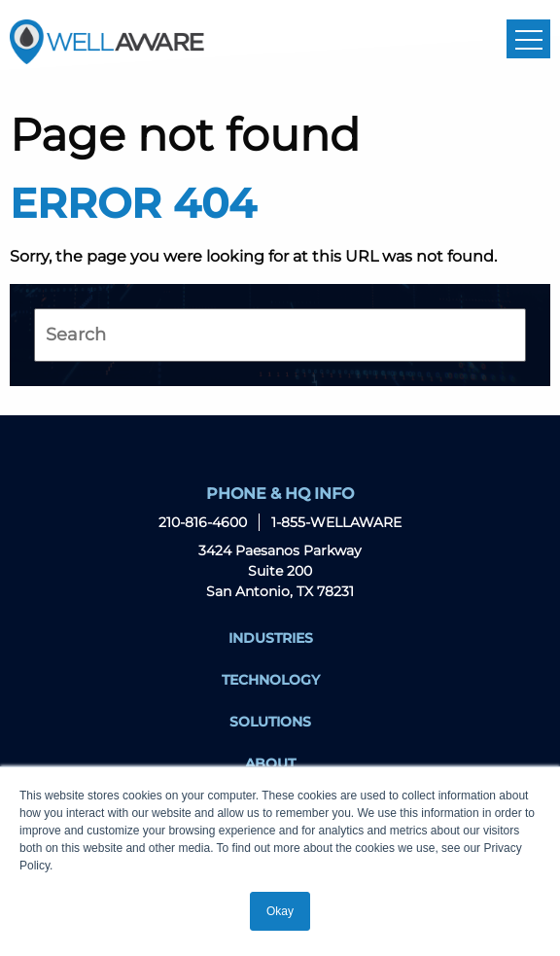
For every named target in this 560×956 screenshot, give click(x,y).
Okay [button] (280, 911)
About (270, 763)
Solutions (270, 722)
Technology (271, 680)
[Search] (280, 335)
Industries (271, 638)
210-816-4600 (203, 522)
